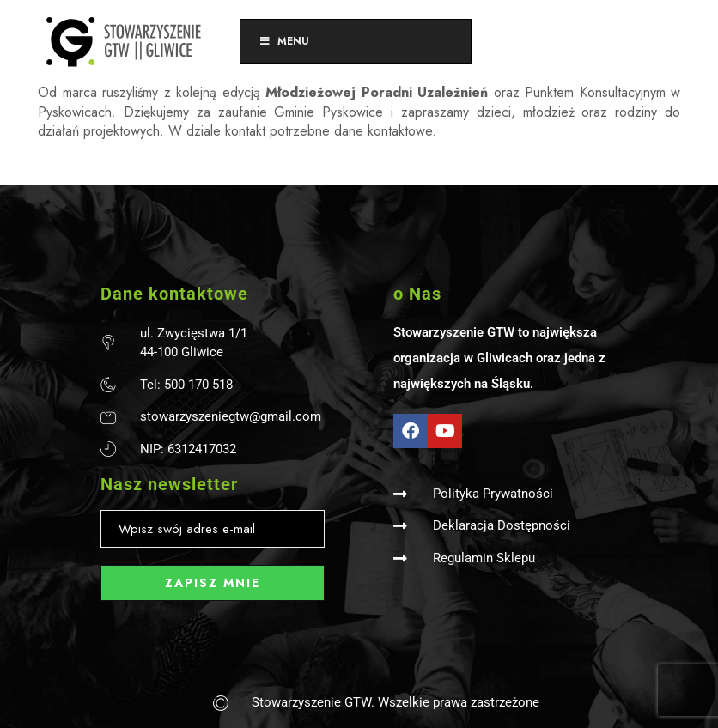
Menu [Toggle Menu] (283, 41)
